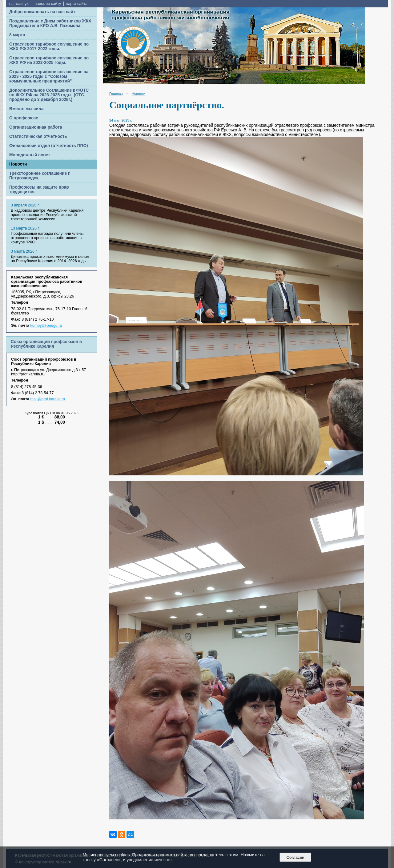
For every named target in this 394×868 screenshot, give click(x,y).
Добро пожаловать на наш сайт (42, 12)
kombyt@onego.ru (46, 326)
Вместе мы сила (26, 109)
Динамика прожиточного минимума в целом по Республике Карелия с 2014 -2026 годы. (50, 259)
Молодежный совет (30, 155)
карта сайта (77, 4)
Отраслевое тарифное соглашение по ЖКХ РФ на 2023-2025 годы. (49, 60)
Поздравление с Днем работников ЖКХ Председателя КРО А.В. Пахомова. (50, 23)
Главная (116, 94)
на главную (19, 4)
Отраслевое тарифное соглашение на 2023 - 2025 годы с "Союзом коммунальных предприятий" (49, 76)
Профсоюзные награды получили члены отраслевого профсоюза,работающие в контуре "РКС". (47, 238)
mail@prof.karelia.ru (48, 399)
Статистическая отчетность (38, 136)
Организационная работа (36, 127)
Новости (18, 164)
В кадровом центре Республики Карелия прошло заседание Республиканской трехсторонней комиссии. (47, 215)
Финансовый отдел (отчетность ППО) (49, 146)
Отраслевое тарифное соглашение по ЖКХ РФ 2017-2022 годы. (49, 46)
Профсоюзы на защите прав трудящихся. (39, 190)
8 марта (17, 35)
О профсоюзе (24, 118)
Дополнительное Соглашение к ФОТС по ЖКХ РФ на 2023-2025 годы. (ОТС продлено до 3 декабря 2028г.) (49, 95)
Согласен (295, 857)
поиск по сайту (48, 4)
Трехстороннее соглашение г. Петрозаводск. (40, 176)
